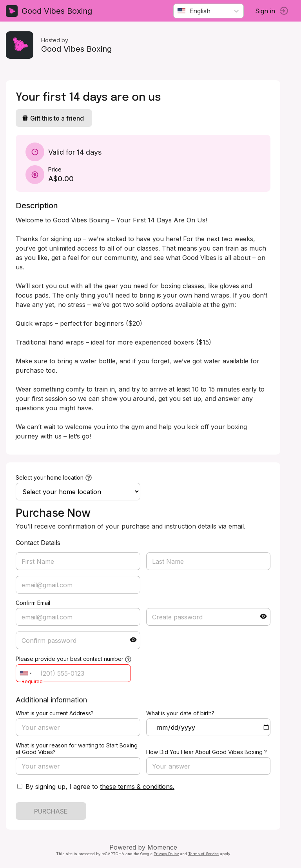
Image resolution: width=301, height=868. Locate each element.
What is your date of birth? (180, 713)
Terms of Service (203, 854)
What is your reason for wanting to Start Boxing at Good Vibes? (77, 749)
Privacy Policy (166, 854)
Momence (162, 847)
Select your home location (50, 477)
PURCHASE (51, 811)
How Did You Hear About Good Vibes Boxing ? (207, 752)
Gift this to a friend (53, 118)
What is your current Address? (55, 713)
